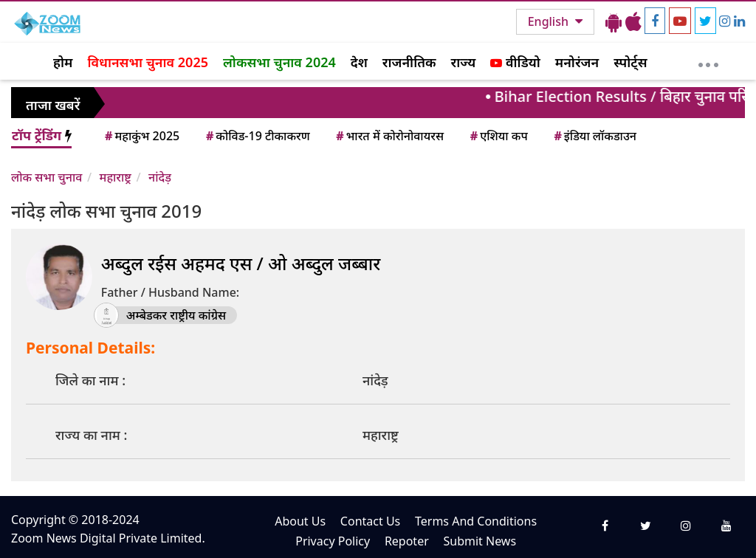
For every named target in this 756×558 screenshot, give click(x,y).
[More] (708, 61)
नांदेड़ (160, 177)
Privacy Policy (333, 541)
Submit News (480, 541)
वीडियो (515, 62)
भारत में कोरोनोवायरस (389, 136)
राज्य (464, 62)
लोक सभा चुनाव (47, 177)
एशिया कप (498, 136)
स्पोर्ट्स (630, 62)
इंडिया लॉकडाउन (594, 136)
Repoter (407, 541)
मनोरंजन (577, 62)
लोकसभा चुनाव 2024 (279, 62)
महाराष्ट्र (116, 177)
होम (63, 62)
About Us (300, 521)
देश (359, 62)
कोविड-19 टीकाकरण (257, 136)
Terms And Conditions (476, 521)
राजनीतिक (409, 62)
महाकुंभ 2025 (141, 136)
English (550, 21)
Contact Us (370, 521)
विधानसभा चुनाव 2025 (148, 62)
